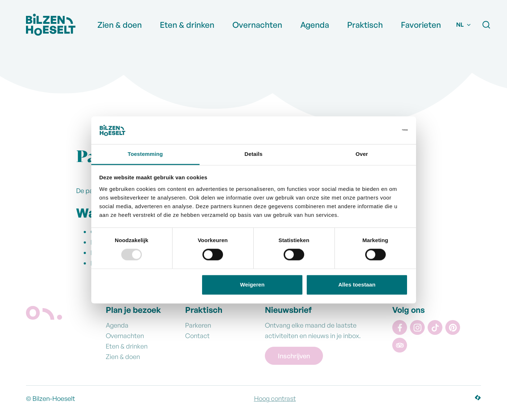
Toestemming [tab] (145, 154)
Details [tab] (254, 154)
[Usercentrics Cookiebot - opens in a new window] (376, 130)
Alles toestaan (357, 285)
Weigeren (252, 285)
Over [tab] (362, 154)
